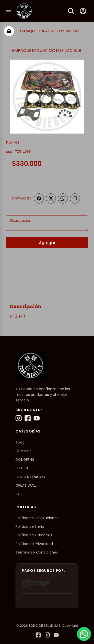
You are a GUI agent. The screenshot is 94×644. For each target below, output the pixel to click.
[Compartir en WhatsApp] (63, 198)
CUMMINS (24, 451)
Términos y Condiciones (37, 552)
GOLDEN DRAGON (30, 477)
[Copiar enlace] (75, 198)
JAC (19, 494)
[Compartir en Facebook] (39, 198)
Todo (20, 442)
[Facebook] (28, 418)
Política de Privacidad (34, 544)
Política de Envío (30, 526)
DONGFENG (25, 460)
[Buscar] (71, 11)
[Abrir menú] (9, 11)
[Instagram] (19, 418)
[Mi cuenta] (83, 11)
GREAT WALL (26, 485)
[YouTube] (37, 418)
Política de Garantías (34, 535)
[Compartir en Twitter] (51, 198)
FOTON (22, 468)
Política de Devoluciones (37, 518)
